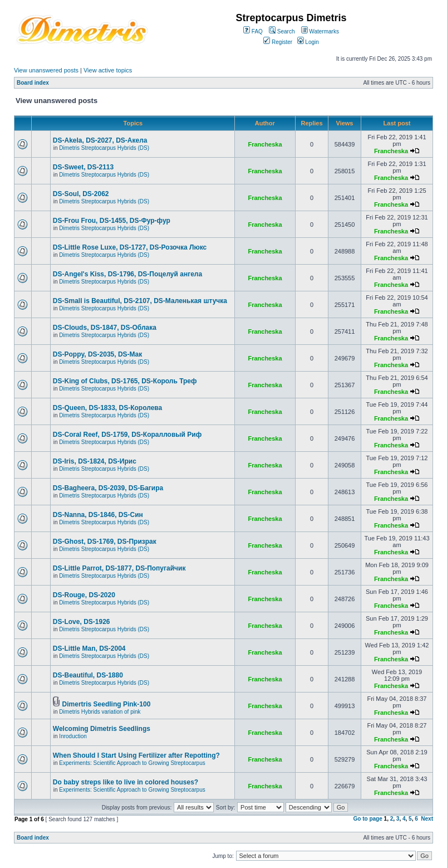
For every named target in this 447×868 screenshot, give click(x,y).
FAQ (253, 31)
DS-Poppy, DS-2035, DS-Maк (97, 354)
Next (427, 819)
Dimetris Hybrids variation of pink (100, 712)
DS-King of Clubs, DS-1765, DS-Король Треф (125, 381)
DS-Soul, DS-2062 (81, 194)
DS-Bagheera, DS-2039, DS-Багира (108, 488)
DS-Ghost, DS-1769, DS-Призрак (105, 542)
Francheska (265, 144)
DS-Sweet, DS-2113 (83, 167)
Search (282, 31)
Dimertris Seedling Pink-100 (107, 704)
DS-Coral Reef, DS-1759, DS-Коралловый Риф (127, 435)
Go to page (368, 819)
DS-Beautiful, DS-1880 (88, 675)
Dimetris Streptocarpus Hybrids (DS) (104, 148)
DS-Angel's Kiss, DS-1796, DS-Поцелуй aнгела (127, 274)
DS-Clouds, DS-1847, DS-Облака (105, 328)
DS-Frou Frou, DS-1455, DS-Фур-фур (112, 221)
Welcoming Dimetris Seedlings (102, 729)
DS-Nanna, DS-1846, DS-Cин (98, 515)
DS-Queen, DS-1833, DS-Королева (107, 408)
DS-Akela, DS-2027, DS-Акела (100, 140)
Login (308, 42)
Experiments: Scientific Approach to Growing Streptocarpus (132, 763)
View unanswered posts (46, 70)
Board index (33, 83)
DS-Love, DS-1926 (82, 622)
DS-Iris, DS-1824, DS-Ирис (95, 461)
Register (278, 42)
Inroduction (73, 736)
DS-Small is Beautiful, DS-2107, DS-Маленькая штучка (140, 301)
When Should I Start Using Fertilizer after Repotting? (136, 755)
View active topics (108, 70)
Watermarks (320, 31)
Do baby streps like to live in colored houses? (126, 782)
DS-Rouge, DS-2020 (84, 595)
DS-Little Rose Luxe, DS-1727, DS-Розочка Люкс (130, 247)
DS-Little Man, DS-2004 (89, 648)
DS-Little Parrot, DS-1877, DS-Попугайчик (119, 568)
